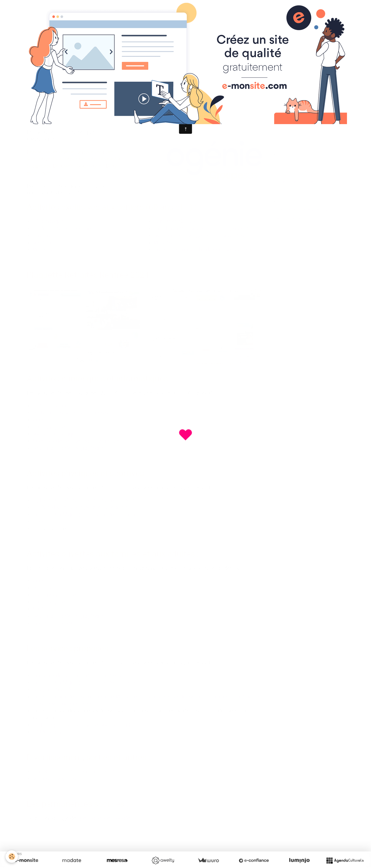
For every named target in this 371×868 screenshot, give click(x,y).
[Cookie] (12, 857)
